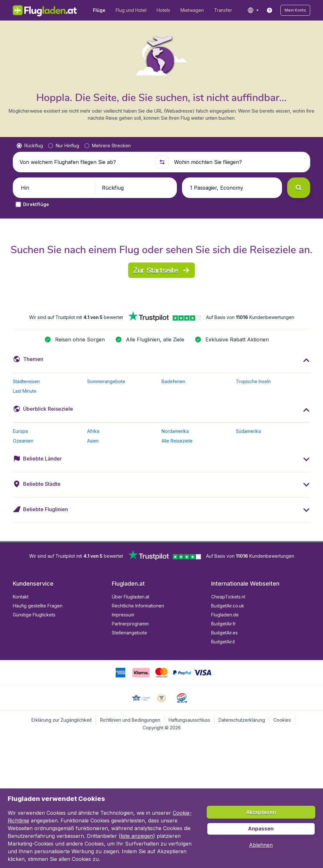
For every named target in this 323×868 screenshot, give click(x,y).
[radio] (30, 146)
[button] (295, 10)
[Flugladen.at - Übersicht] (45, 10)
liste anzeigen (137, 836)
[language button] (253, 10)
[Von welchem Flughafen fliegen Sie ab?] (85, 162)
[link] (269, 10)
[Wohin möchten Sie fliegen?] (239, 162)
